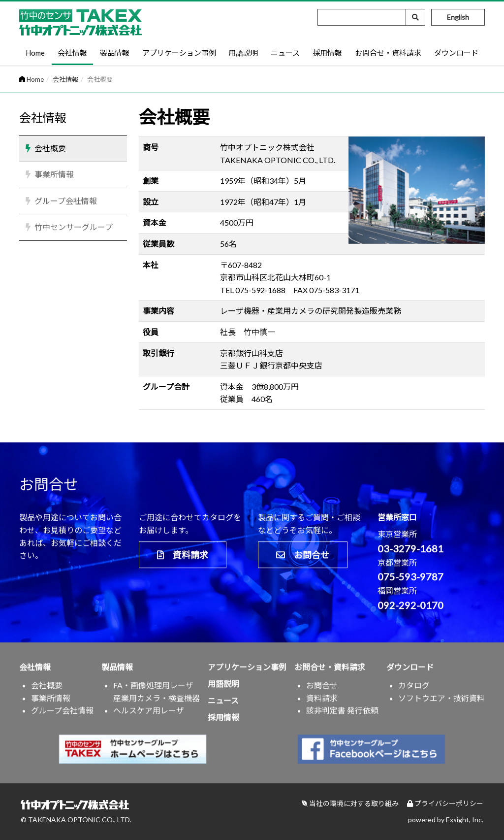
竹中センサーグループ (74, 227)
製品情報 (115, 53)
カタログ (414, 690)
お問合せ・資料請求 (388, 53)
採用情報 (327, 53)
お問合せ (303, 559)
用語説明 (243, 53)
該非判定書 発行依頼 (342, 715)
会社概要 (50, 148)
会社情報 (72, 53)
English (458, 17)
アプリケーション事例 (179, 53)
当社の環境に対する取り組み (350, 803)
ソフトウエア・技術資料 (441, 702)
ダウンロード (456, 53)
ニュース (285, 53)
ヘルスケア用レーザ (149, 715)
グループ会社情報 (66, 201)
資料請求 (183, 559)
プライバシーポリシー (445, 803)
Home (35, 53)
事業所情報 (54, 174)
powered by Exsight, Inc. (446, 820)
